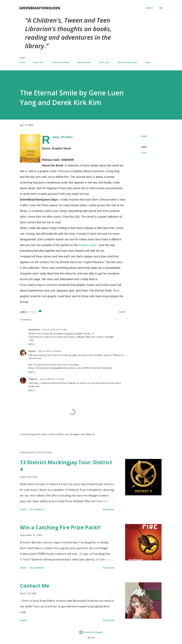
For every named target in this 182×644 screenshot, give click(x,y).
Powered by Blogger (91, 632)
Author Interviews (60, 62)
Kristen (32, 351)
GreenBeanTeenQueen (40, 8)
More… (149, 62)
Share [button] (144, 136)
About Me (38, 62)
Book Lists (104, 62)
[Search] (149, 8)
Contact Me (35, 586)
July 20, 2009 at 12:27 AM (55, 330)
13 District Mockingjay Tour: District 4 (66, 466)
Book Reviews (84, 62)
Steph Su (33, 379)
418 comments (37, 509)
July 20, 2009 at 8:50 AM (49, 351)
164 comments (37, 568)
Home (22, 62)
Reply (32, 344)
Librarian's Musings (127, 62)
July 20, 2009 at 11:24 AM (52, 379)
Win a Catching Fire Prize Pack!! (60, 527)
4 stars (144, 153)
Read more (109, 509)
